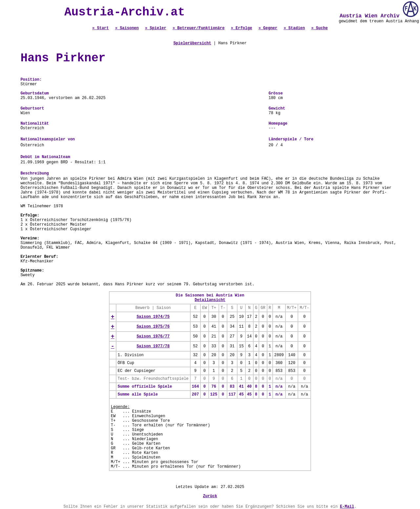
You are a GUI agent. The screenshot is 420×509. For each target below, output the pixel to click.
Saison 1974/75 (153, 317)
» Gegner (268, 28)
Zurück (210, 496)
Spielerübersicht (192, 43)
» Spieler (156, 28)
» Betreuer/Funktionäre (199, 28)
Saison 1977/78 (153, 346)
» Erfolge (242, 28)
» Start (100, 28)
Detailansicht (210, 300)
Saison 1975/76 (153, 327)
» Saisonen (127, 28)
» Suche (319, 28)
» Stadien (294, 28)
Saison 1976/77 (153, 336)
